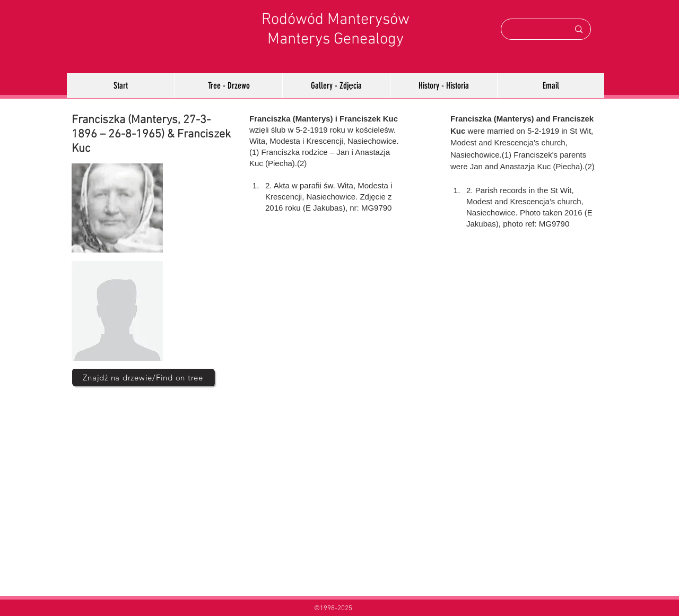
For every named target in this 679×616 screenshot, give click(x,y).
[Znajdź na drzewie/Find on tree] (143, 377)
